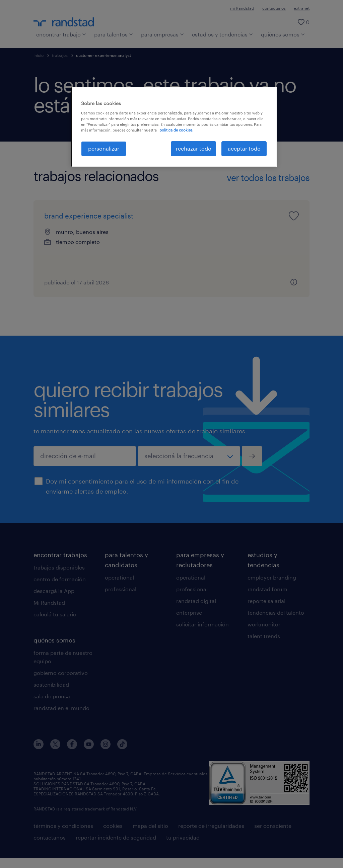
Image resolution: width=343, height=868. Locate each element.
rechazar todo (194, 148)
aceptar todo (244, 148)
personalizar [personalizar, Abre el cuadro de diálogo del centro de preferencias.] (104, 148)
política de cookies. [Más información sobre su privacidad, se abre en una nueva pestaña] (176, 130)
